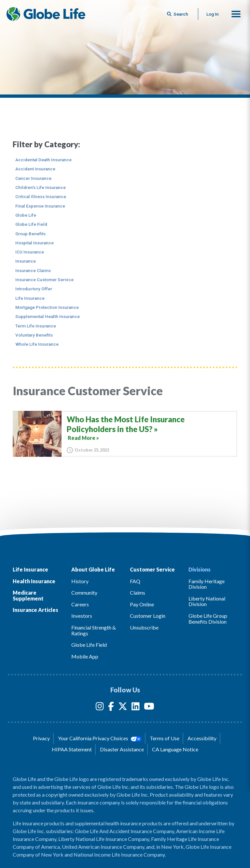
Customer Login (148, 616)
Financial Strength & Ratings (94, 630)
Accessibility (202, 738)
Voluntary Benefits (34, 335)
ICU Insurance (30, 252)
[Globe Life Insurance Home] (46, 14)
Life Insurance (30, 298)
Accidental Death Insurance (43, 160)
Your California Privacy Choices (100, 738)
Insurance (26, 261)
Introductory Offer (34, 289)
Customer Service (152, 569)
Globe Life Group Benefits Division (208, 619)
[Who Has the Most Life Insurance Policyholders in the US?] (125, 434)
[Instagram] (100, 708)
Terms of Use (165, 738)
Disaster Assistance (122, 749)
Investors (82, 616)
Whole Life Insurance (37, 344)
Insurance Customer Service (44, 280)
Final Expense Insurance (40, 206)
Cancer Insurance (33, 178)
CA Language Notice (175, 749)
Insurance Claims (33, 270)
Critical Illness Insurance (41, 196)
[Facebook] (111, 708)
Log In (213, 14)
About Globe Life (93, 569)
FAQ (135, 581)
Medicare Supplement (28, 595)
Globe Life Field (31, 224)
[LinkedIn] (136, 708)
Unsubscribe (144, 627)
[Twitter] (123, 708)
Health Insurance (34, 581)
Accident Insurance (35, 169)
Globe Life (26, 215)
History (80, 581)
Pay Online (142, 604)
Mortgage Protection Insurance (47, 307)
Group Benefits (30, 234)
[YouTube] (149, 708)
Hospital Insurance (35, 243)
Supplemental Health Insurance (48, 316)
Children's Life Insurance (41, 187)
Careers (80, 604)
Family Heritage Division (207, 584)
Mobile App (85, 656)
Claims (138, 593)
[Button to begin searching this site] (178, 14)
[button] (236, 14)
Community (84, 593)
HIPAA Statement (72, 749)
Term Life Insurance (36, 326)
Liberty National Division (207, 601)
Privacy (41, 738)
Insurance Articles (35, 610)
